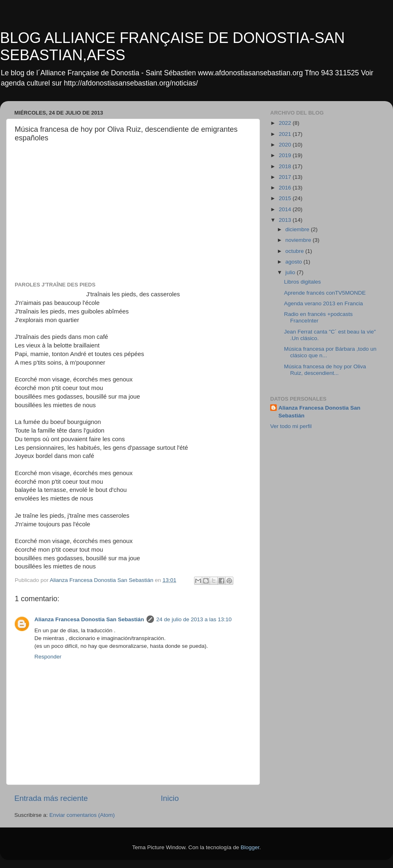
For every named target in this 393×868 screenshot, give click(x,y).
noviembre (299, 240)
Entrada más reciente (51, 798)
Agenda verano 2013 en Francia (324, 303)
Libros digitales (303, 282)
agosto (294, 262)
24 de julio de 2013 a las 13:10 (194, 619)
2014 (286, 209)
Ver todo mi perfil (291, 426)
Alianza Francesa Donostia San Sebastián (89, 619)
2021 (286, 134)
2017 (286, 177)
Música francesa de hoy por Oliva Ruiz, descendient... (325, 370)
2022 (286, 123)
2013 (286, 220)
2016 (286, 188)
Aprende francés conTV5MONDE (325, 293)
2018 (286, 166)
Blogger (250, 847)
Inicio (170, 798)
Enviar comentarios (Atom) (82, 815)
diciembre (298, 229)
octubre (295, 251)
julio (291, 272)
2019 (286, 155)
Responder (48, 657)
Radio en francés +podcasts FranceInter (318, 317)
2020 (286, 145)
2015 (286, 198)
